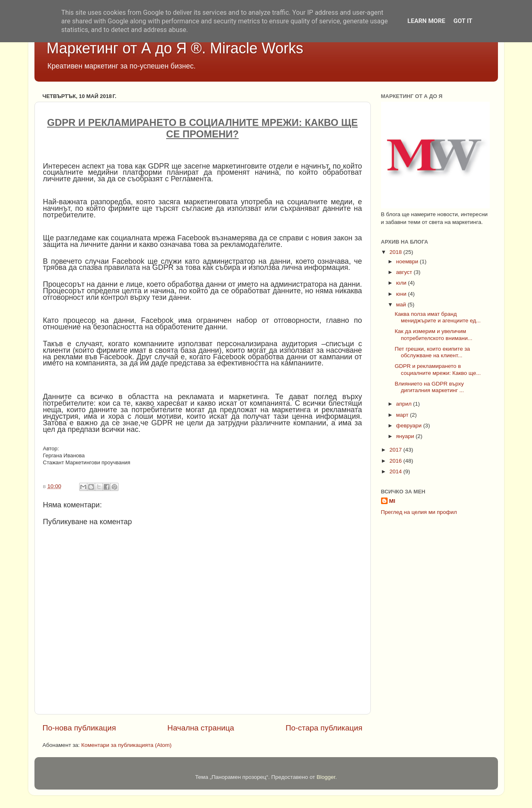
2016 (396, 461)
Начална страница (201, 728)
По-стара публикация (324, 728)
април (405, 404)
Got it (463, 21)
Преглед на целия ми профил (419, 512)
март (403, 415)
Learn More (426, 21)
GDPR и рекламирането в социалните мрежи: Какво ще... (438, 369)
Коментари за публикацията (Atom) (126, 745)
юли (402, 283)
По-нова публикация (79, 728)
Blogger (326, 777)
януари (406, 436)
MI (392, 501)
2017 (396, 450)
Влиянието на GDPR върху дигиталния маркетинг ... (429, 387)
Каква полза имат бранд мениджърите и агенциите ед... (438, 317)
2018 (396, 252)
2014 (396, 471)
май (402, 305)
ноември (408, 261)
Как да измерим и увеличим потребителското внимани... (433, 334)
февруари (410, 426)
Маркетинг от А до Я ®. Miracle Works (175, 48)
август (405, 272)
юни (402, 294)
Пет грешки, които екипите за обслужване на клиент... (432, 352)
